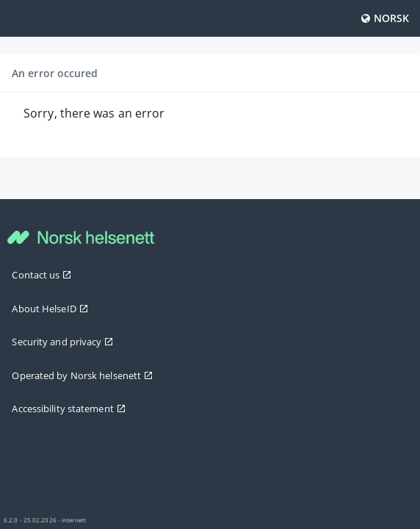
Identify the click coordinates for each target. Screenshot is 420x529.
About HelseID (50, 309)
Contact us (41, 275)
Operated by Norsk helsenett (82, 375)
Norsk (385, 18)
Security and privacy (62, 342)
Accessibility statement (68, 409)
